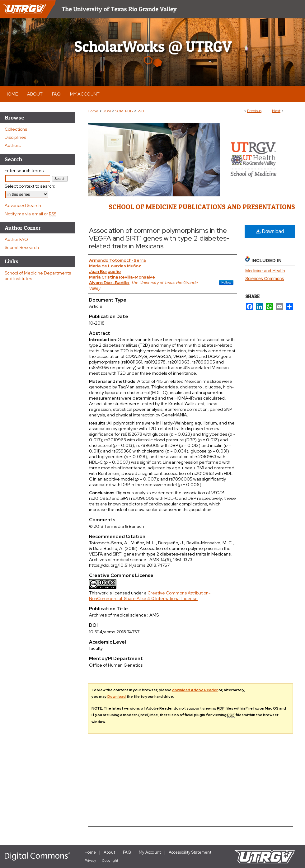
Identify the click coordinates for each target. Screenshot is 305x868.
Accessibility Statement (190, 852)
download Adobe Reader (195, 690)
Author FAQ (16, 239)
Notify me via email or (30, 214)
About (109, 852)
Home (93, 111)
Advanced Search (23, 205)
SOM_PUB (124, 111)
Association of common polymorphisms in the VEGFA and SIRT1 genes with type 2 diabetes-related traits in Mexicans (159, 238)
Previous (254, 111)
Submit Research (22, 247)
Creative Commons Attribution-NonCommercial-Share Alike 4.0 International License (150, 596)
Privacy (90, 861)
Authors (13, 145)
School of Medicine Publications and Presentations (202, 207)
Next (276, 111)
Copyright (110, 861)
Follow (226, 282)
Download (270, 231)
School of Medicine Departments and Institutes (38, 276)
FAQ (127, 852)
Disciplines (15, 137)
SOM (107, 111)
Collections (16, 129)
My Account (150, 852)
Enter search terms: (25, 171)
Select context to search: (30, 186)
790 (141, 111)
